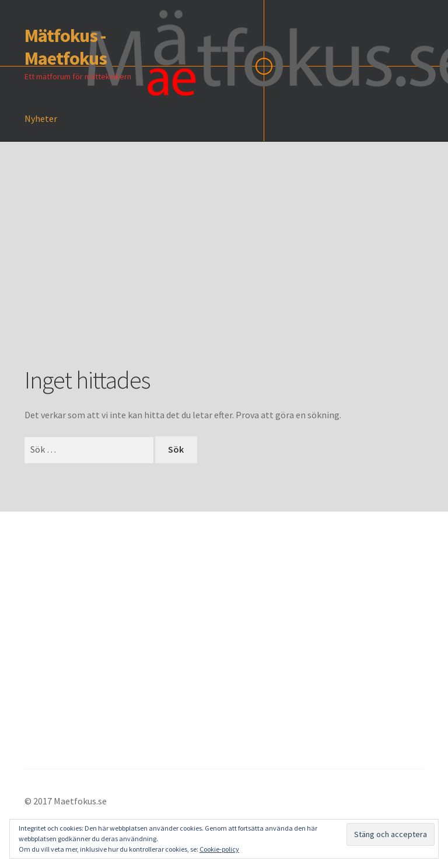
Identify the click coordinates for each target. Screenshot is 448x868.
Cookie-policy (219, 849)
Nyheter (41, 118)
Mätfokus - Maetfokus (66, 47)
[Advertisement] (236, 271)
